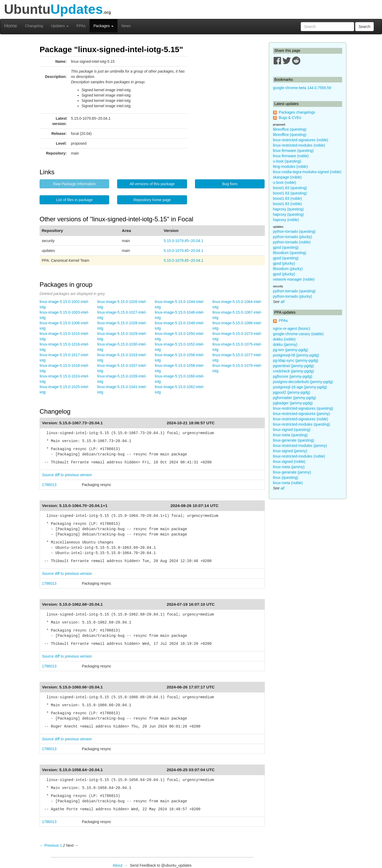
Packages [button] (103, 26)
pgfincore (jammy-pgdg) (293, 376)
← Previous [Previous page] (49, 845)
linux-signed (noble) (289, 462)
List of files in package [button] (74, 200)
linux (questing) (286, 477)
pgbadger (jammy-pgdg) (293, 403)
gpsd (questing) (286, 247)
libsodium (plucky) (288, 269)
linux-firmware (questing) (293, 151)
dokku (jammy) (285, 344)
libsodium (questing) (290, 253)
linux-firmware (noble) (291, 156)
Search (364, 27)
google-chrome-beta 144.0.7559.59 (302, 88)
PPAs (81, 26)
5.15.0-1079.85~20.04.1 (183, 241)
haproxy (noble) (286, 220)
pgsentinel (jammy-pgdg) (294, 366)
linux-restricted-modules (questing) (302, 424)
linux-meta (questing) (290, 435)
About (118, 865)
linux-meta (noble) (288, 483)
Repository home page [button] (152, 200)
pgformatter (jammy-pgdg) (295, 398)
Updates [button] (60, 26)
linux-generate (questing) (294, 440)
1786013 (49, 485)
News (126, 26)
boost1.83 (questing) (290, 188)
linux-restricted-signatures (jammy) (302, 414)
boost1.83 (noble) (288, 198)
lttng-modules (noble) (291, 167)
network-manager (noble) (294, 279)
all (282, 302)
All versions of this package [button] (152, 184)
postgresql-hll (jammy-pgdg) (296, 355)
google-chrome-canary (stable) (298, 334)
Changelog (34, 26)
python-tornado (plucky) (293, 237)
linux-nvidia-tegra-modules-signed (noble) (307, 172)
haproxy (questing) (288, 209)
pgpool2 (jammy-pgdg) (292, 392)
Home (11, 26)
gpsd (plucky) (284, 263)
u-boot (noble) (285, 182)
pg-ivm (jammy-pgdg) (291, 350)
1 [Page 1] (61, 845)
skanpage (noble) (287, 177)
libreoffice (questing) (290, 129)
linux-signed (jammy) (290, 451)
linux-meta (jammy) (289, 467)
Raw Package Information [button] (74, 184)
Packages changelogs (297, 112)
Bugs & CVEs (290, 118)
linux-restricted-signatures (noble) (301, 140)
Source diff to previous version (67, 475)
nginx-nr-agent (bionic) (292, 329)
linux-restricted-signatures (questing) (303, 408)
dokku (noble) (284, 339)
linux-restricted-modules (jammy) (300, 446)
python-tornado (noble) (292, 242)
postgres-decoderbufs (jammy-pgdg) (303, 382)
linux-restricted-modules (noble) (299, 145)
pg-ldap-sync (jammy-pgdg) (296, 360)
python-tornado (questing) (294, 231)
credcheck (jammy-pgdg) (294, 371)
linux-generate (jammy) (292, 472)
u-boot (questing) (287, 161)
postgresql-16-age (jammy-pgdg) (300, 387)
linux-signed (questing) (292, 430)
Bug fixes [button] (230, 184)
